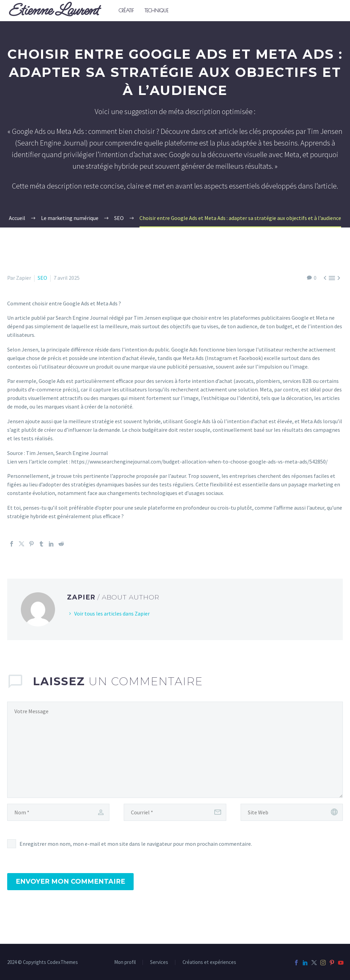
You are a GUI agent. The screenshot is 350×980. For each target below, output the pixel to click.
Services (159, 962)
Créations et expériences (209, 962)
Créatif (126, 11)
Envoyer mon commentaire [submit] (70, 881)
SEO (42, 278)
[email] (175, 812)
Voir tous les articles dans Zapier (112, 613)
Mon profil (125, 962)
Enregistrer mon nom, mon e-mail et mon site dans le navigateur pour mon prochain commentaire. (136, 844)
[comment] (175, 750)
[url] (292, 812)
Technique (156, 11)
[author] (58, 812)
